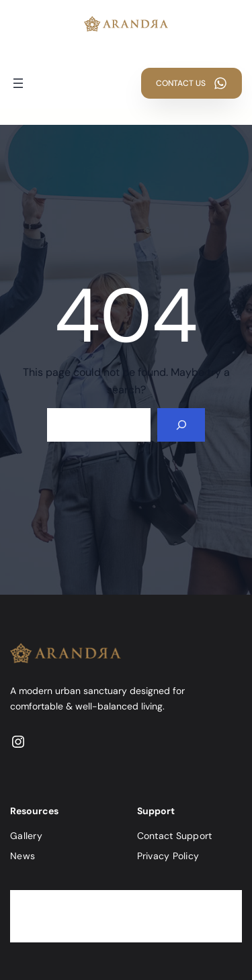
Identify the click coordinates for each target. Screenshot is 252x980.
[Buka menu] (18, 83)
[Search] (181, 425)
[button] (192, 83)
